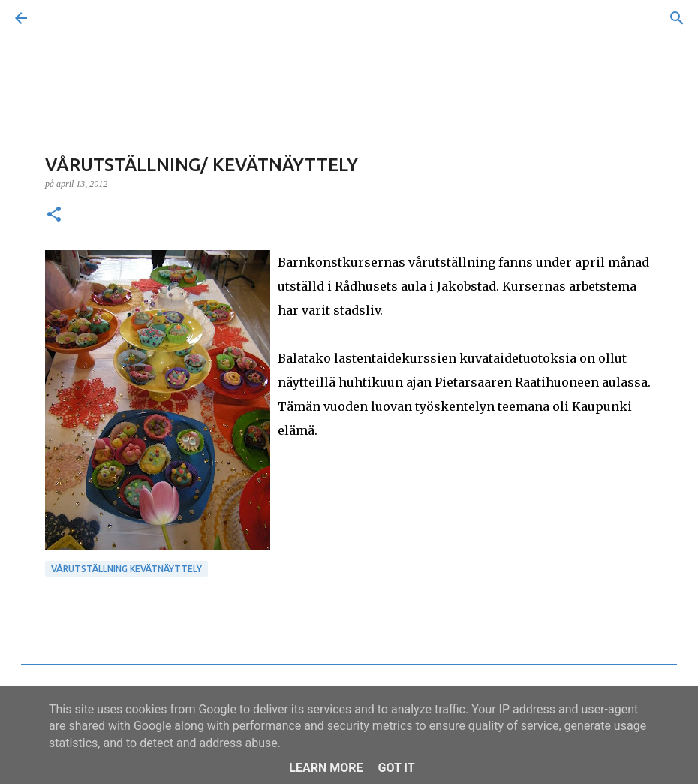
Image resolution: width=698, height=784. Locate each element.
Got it (396, 768)
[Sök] (63, 18)
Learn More (326, 768)
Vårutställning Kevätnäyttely (126, 569)
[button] (54, 216)
